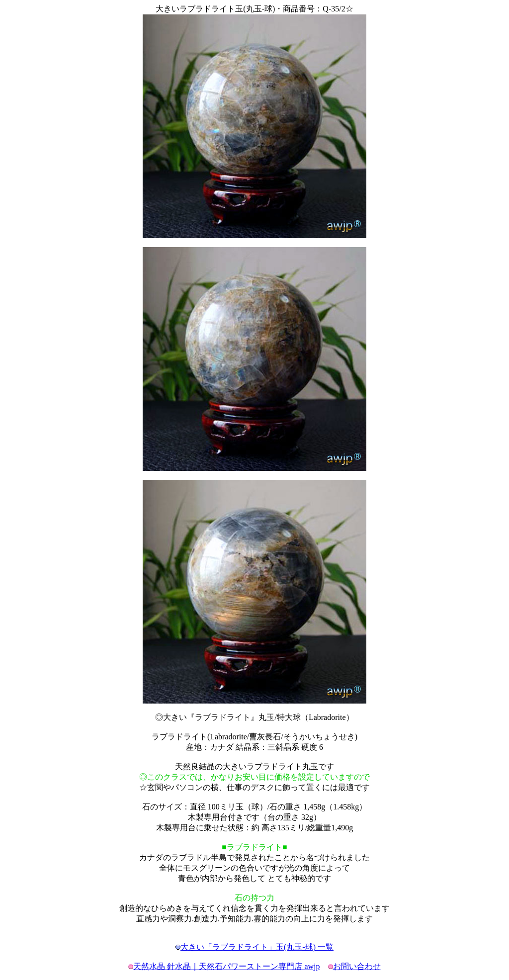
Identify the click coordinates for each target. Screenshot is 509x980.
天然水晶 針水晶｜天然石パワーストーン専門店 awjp (226, 966)
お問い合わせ (357, 966)
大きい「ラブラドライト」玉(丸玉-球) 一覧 (257, 947)
